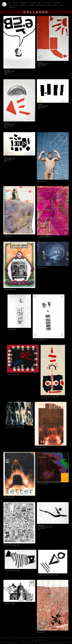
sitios (61, 5)
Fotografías (41, 5)
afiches (31, 5)
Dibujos (16, 3)
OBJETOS (24, 5)
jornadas (57, 3)
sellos (41, 3)
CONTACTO (12, 7)
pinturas (48, 3)
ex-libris (33, 3)
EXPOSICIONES (52, 5)
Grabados (24, 3)
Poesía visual (14, 5)
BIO (10, 3)
